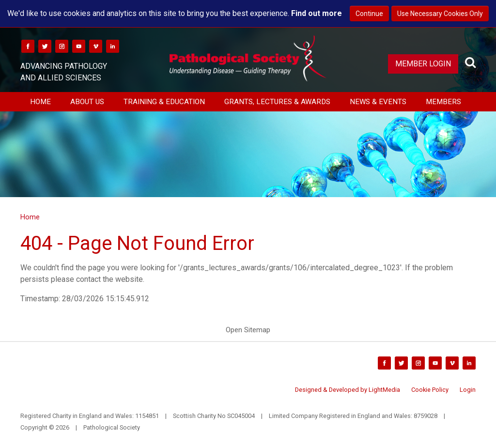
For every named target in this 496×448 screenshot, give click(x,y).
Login (468, 390)
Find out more (317, 13)
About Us (87, 102)
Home (40, 102)
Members (443, 102)
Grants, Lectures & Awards (277, 102)
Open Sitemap (248, 330)
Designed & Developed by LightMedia (348, 390)
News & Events (378, 102)
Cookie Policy (430, 390)
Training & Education (164, 102)
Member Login (423, 64)
